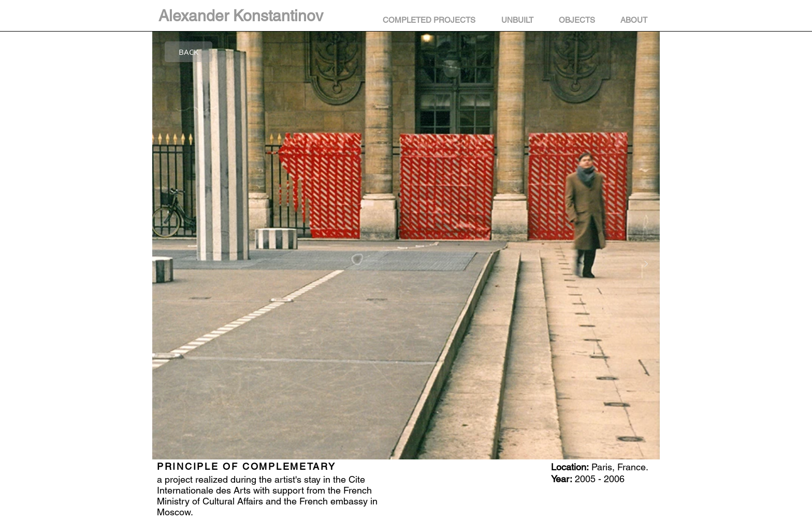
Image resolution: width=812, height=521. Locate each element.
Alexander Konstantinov (241, 16)
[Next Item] (646, 264)
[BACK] (189, 52)
